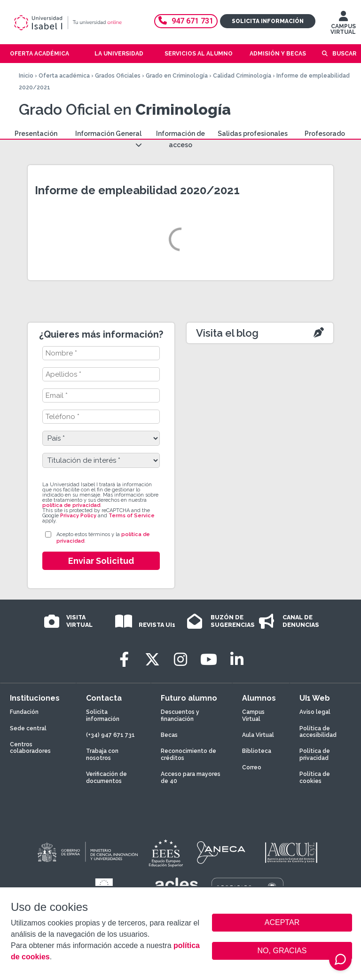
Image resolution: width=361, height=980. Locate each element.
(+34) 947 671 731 (110, 735)
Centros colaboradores (30, 748)
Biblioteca (257, 751)
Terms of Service (132, 516)
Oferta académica (64, 76)
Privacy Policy (78, 516)
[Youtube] (209, 660)
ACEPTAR (282, 923)
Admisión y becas (278, 54)
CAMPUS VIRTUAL (343, 25)
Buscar (344, 54)
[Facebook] (124, 660)
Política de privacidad (315, 754)
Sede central (28, 728)
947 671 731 (186, 21)
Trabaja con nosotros (102, 754)
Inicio (26, 76)
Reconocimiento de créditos (188, 754)
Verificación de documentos (106, 777)
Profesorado (325, 134)
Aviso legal (315, 712)
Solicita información (268, 21)
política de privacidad (71, 505)
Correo (252, 767)
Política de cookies (315, 777)
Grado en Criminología (177, 76)
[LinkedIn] (237, 660)
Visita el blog (227, 333)
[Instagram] (180, 660)
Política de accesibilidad (318, 732)
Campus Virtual (253, 715)
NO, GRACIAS (282, 951)
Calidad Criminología (242, 76)
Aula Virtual (258, 735)
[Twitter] (152, 660)
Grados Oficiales (118, 76)
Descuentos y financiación (180, 715)
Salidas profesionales (253, 134)
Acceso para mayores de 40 (191, 777)
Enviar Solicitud (101, 561)
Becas (169, 735)
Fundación (24, 712)
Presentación (36, 134)
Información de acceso (180, 139)
